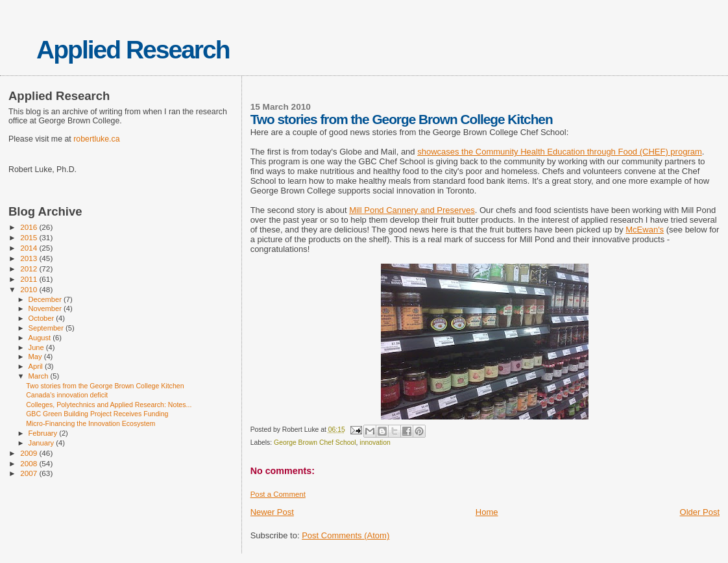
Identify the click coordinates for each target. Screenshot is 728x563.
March (40, 376)
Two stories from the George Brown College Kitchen (105, 386)
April (37, 366)
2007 (30, 473)
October (42, 318)
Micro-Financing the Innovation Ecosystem (91, 423)
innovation (375, 443)
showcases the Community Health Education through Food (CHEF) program (560, 152)
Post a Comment (278, 494)
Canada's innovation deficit (67, 395)
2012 (30, 269)
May (36, 357)
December (46, 299)
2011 (30, 279)
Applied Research (133, 50)
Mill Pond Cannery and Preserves (412, 210)
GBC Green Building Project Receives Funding (97, 414)
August (41, 338)
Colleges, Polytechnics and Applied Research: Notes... (109, 405)
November (46, 308)
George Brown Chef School (315, 443)
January (42, 443)
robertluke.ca (96, 139)
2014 (30, 248)
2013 (30, 258)
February (44, 433)
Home (487, 512)
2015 (30, 237)
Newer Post (272, 512)
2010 (30, 289)
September (47, 328)
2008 (30, 463)
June (37, 347)
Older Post (700, 512)
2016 (30, 227)
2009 (30, 453)
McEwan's (645, 230)
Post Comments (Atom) (346, 535)
